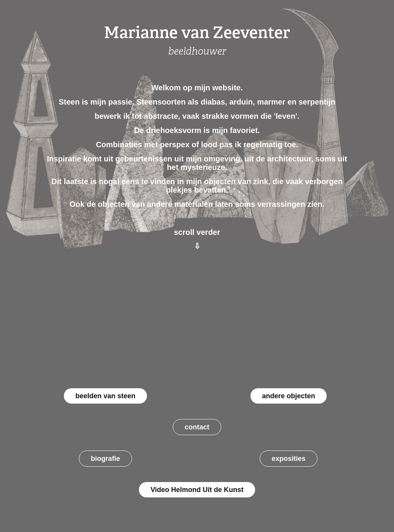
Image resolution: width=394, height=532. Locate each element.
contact (197, 427)
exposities (289, 459)
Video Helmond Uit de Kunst (197, 490)
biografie (105, 459)
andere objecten (289, 396)
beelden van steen (105, 396)
